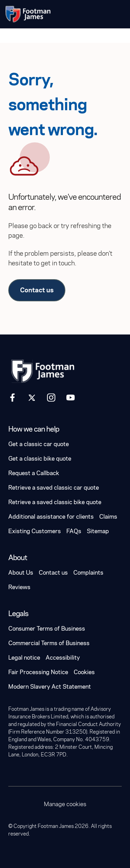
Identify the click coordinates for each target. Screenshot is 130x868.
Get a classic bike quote (40, 459)
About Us (21, 573)
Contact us (37, 290)
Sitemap (98, 531)
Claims (108, 517)
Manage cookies (65, 804)
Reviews (19, 587)
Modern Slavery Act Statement (50, 687)
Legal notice (24, 658)
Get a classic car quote (39, 444)
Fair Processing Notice (38, 672)
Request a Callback (34, 473)
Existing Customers (35, 531)
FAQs (74, 531)
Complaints (88, 573)
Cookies (84, 672)
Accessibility (63, 658)
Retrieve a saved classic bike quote (55, 502)
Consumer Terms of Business (47, 629)
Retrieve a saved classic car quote (54, 488)
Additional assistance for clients (51, 517)
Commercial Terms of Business (49, 643)
